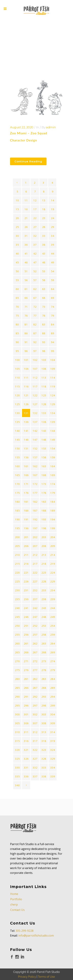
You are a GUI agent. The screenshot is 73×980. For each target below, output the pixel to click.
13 (44, 200)
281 (26, 679)
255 (17, 635)
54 (53, 271)
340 (17, 785)
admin (51, 127)
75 (17, 316)
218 (44, 564)
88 (44, 333)
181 (26, 502)
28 (44, 227)
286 (26, 688)
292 (35, 697)
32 (35, 236)
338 (44, 776)
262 (35, 643)
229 (53, 581)
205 (17, 546)
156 (26, 457)
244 (53, 608)
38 (44, 245)
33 (44, 236)
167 (35, 475)
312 (35, 732)
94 (53, 342)
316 (26, 741)
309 (53, 723)
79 (53, 316)
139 (53, 422)
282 (35, 679)
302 (35, 714)
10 (17, 200)
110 (17, 378)
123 (44, 395)
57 (35, 280)
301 (26, 714)
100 (17, 360)
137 (35, 422)
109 (53, 369)
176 (26, 493)
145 (17, 440)
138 (44, 422)
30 (17, 236)
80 (17, 324)
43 (44, 253)
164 (53, 466)
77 (35, 316)
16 (26, 209)
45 (17, 262)
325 (17, 759)
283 (44, 679)
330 (17, 767)
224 (53, 573)
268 (44, 652)
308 (44, 723)
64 (53, 289)
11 (26, 200)
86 (26, 333)
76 (26, 316)
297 (35, 705)
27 (35, 227)
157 (35, 457)
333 (44, 767)
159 (53, 457)
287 (35, 688)
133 (44, 413)
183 (44, 502)
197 (35, 528)
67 (35, 298)
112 (35, 378)
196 (26, 528)
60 (17, 289)
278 (44, 670)
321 (26, 750)
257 (35, 635)
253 (44, 626)
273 (44, 661)
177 (35, 493)
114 (53, 378)
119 (53, 386)
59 (53, 280)
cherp (14, 888)
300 (17, 714)
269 (53, 652)
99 (53, 351)
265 (17, 652)
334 (53, 767)
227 (35, 581)
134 (53, 413)
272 (35, 661)
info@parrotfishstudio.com (36, 919)
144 (53, 431)
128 (44, 404)
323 (44, 750)
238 (44, 599)
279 (53, 670)
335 (17, 776)
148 (44, 440)
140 (17, 431)
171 (26, 484)
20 (17, 218)
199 (53, 528)
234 (53, 590)
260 (17, 643)
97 (35, 351)
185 (17, 510)
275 (17, 670)
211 (26, 555)
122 (35, 395)
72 (35, 307)
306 (26, 723)
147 (35, 440)
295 (17, 705)
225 (17, 581)
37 (35, 245)
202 (35, 537)
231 (26, 590)
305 (17, 723)
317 (35, 741)
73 (44, 307)
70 (17, 307)
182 (35, 502)
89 (53, 333)
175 (17, 493)
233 (44, 590)
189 (53, 510)
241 (26, 608)
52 (35, 271)
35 (17, 245)
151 (26, 448)
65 (17, 298)
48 (44, 262)
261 (26, 643)
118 (44, 386)
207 (35, 546)
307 (35, 723)
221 (26, 573)
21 (26, 218)
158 (44, 457)
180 (17, 502)
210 (17, 555)
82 (35, 324)
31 (26, 236)
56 (26, 280)
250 (17, 626)
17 (35, 209)
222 (35, 573)
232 (35, 590)
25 (17, 227)
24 (53, 218)
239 (53, 599)
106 (26, 369)
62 (35, 289)
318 (44, 741)
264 (53, 643)
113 (44, 378)
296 (26, 705)
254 (53, 626)
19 (53, 209)
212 (35, 555)
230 (17, 590)
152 (35, 448)
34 (53, 236)
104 (53, 360)
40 (17, 253)
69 (53, 298)
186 (26, 510)
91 (26, 342)
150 (17, 448)
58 (44, 280)
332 (35, 767)
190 (17, 519)
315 (17, 741)
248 (44, 617)
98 (44, 351)
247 (35, 617)
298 (44, 705)
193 (44, 519)
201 (26, 537)
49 (53, 262)
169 (53, 475)
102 (35, 360)
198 (44, 528)
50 (17, 271)
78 (44, 316)
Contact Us (17, 893)
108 (44, 369)
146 (26, 440)
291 (26, 697)
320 (17, 750)
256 (26, 635)
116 (26, 386)
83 (44, 324)
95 (17, 351)
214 (53, 555)
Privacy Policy (27, 960)
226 (26, 581)
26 (26, 227)
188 (44, 510)
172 (35, 484)
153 (44, 448)
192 (35, 519)
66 (26, 298)
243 (44, 608)
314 (53, 732)
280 (17, 679)
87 (35, 333)
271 (26, 661)
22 (35, 218)
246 (26, 617)
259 (53, 635)
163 (44, 466)
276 (26, 670)
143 (44, 431)
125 (17, 404)
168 (44, 475)
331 (26, 767)
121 (26, 395)
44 (53, 253)
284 (53, 679)
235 (17, 599)
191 (26, 519)
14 (53, 200)
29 (53, 227)
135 (17, 422)
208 (44, 546)
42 (35, 253)
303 (44, 714)
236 (26, 599)
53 (44, 271)
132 (35, 413)
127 (35, 404)
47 (35, 262)
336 (26, 776)
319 (53, 741)
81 (26, 324)
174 (53, 484)
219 (53, 564)
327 (35, 759)
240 (17, 608)
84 (53, 324)
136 (26, 422)
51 (26, 271)
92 (35, 342)
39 (53, 245)
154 (53, 448)
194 (53, 519)
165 (17, 475)
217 (35, 564)
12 (35, 200)
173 (44, 484)
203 (44, 537)
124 (53, 395)
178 (44, 493)
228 (44, 581)
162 (35, 466)
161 (26, 466)
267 (35, 652)
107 (35, 369)
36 (26, 245)
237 (35, 599)
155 (17, 457)
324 (53, 750)
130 (17, 413)
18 (44, 209)
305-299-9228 (25, 914)
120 (17, 395)
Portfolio (16, 883)
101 (26, 360)
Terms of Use (46, 960)
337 (35, 776)
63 (44, 289)
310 (17, 732)
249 (53, 617)
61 (26, 289)
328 (44, 759)
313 (44, 732)
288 (44, 688)
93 (44, 342)
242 (35, 608)
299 (53, 705)
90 (17, 342)
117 (35, 386)
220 (17, 573)
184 (53, 502)
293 (44, 697)
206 (26, 546)
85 (17, 333)
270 (17, 661)
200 (17, 537)
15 (17, 209)
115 (17, 386)
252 (35, 626)
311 (26, 732)
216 (26, 564)
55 (17, 280)
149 (53, 440)
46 (26, 262)
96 (26, 351)
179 (53, 493)
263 (44, 643)
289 (53, 688)
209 (53, 546)
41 (26, 253)
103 (44, 360)
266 (26, 652)
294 (53, 697)
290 (17, 697)
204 (53, 537)
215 (17, 564)
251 (26, 626)
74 (53, 307)
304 (53, 714)
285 (17, 688)
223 (44, 573)
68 (44, 298)
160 (17, 466)
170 (17, 484)
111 (26, 378)
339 (53, 776)
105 (17, 369)
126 (26, 404)
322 (35, 750)
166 (26, 475)
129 (53, 404)
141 (26, 431)
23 (44, 218)
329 (53, 759)
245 (17, 617)
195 (17, 528)
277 (35, 670)
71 (26, 307)
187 (35, 510)
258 (44, 635)
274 (53, 661)
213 (44, 555)
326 (26, 759)
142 (35, 431)
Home (14, 877)
